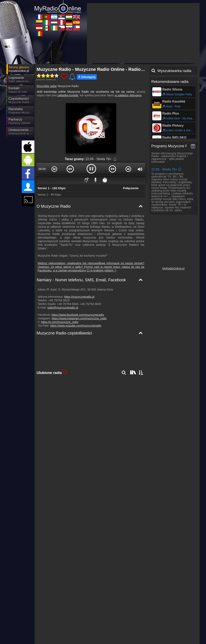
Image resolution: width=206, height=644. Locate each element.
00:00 (42, 133)
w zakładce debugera (128, 59)
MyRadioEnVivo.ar (127, 623)
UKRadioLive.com (54, 612)
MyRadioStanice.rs (55, 629)
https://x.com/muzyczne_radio (60, 286)
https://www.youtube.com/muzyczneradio (76, 289)
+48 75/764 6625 (59, 264)
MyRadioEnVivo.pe (91, 635)
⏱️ (105, 144)
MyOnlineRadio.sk (91, 623)
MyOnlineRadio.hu (55, 623)
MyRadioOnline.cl (162, 629)
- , (112, 307)
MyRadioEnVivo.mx (127, 635)
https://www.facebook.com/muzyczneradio (78, 279)
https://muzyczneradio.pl (79, 261)
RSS (193, 604)
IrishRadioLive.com (127, 618)
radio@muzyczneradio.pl (63, 271)
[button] (54, 133)
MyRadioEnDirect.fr (91, 618)
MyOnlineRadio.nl (162, 623)
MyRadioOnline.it (126, 612)
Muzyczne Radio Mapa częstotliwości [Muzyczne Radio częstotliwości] (64, 318)
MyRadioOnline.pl (174, 232)
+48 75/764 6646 (68, 268)
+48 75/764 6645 (91, 268)
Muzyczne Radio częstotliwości (64, 297)
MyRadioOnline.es (55, 618)
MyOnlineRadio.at (90, 629)
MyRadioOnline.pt (54, 635)
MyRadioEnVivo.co (127, 629)
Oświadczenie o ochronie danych (137, 604)
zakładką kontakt (68, 59)
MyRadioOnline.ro (162, 618)
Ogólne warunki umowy (174, 604)
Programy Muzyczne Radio (173, 110)
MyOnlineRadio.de (91, 612)
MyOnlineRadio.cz (163, 612)
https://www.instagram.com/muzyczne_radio (79, 282)
